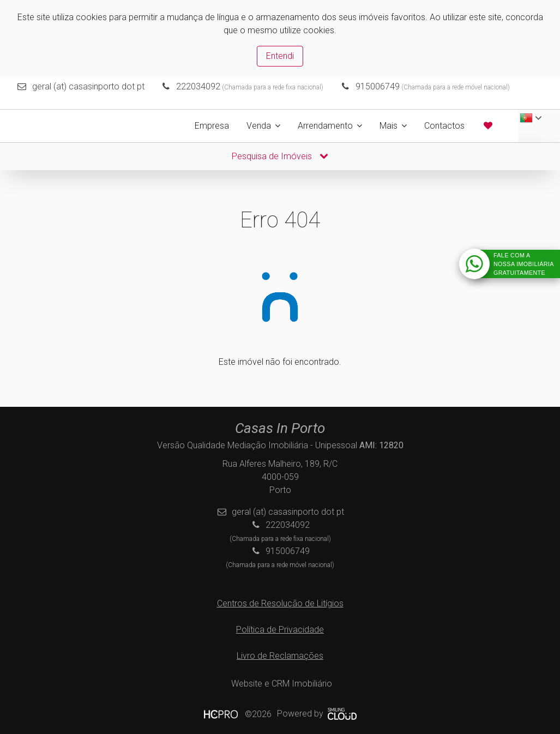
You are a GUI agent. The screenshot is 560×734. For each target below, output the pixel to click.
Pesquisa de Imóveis (280, 156)
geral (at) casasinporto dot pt (88, 86)
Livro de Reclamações (280, 656)
